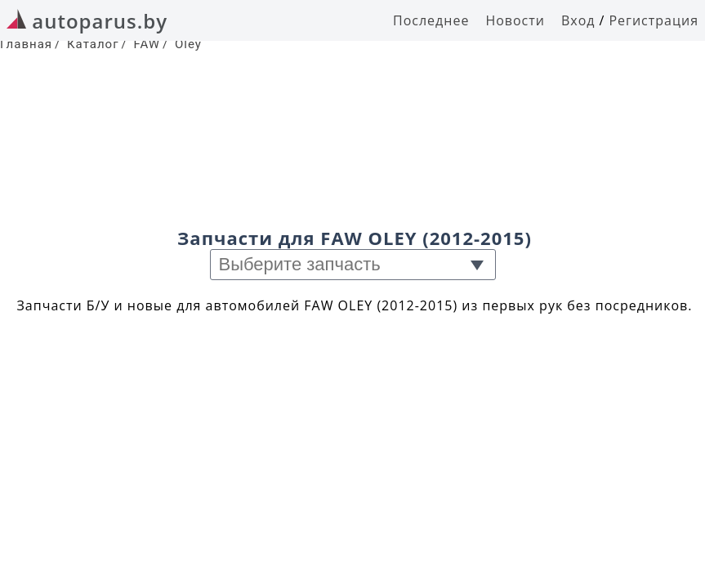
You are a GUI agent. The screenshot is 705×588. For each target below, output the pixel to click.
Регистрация (654, 20)
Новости (515, 20)
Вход (578, 20)
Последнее (431, 20)
